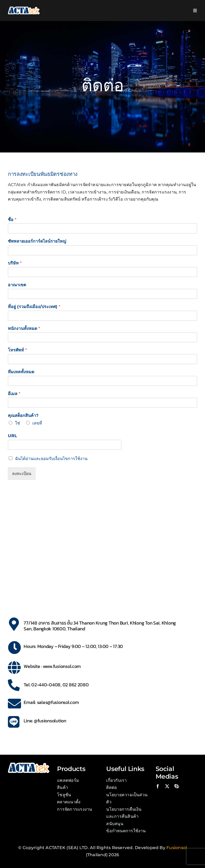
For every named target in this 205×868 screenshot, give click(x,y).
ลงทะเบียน (22, 474)
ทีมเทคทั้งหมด (21, 372)
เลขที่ (37, 423)
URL (12, 436)
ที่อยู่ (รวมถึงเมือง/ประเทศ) (34, 307)
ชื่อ (12, 220)
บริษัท (15, 263)
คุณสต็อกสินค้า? (23, 415)
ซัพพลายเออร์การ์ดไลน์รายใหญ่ (37, 241)
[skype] (177, 786)
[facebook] (158, 786)
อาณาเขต (17, 285)
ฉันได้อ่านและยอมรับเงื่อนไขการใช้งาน (51, 459)
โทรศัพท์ (17, 350)
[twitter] (167, 786)
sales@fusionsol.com (58, 702)
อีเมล (14, 394)
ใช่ (17, 423)
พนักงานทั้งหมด (24, 328)
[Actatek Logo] (24, 9)
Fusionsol (177, 848)
